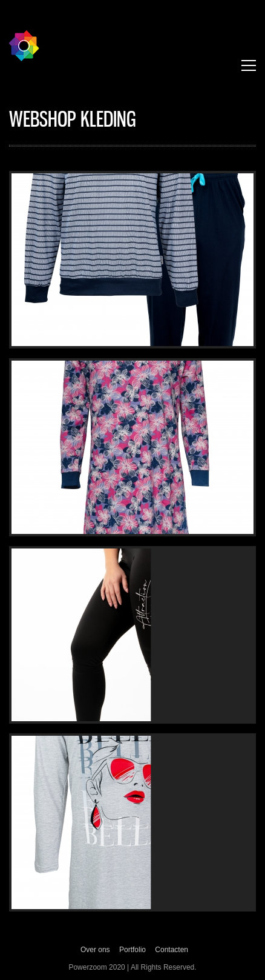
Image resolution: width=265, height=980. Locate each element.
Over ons (95, 950)
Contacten (172, 950)
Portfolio (132, 950)
